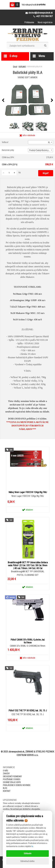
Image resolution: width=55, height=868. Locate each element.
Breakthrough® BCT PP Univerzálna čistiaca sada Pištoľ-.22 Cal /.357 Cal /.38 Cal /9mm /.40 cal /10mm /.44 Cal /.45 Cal (28, 565)
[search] (45, 46)
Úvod (15, 67)
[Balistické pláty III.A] (27, 100)
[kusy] (9, 173)
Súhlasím (28, 853)
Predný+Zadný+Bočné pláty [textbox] (40, 150)
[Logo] (28, 35)
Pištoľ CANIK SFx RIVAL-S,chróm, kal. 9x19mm (28, 641)
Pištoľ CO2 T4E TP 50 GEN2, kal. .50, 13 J (28, 711)
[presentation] (3, 100)
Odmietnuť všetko (27, 861)
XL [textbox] (49, 142)
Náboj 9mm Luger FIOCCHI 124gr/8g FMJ (28, 492)
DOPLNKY (22, 67)
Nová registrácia (45, 22)
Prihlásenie (29, 22)
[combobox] (41, 142)
